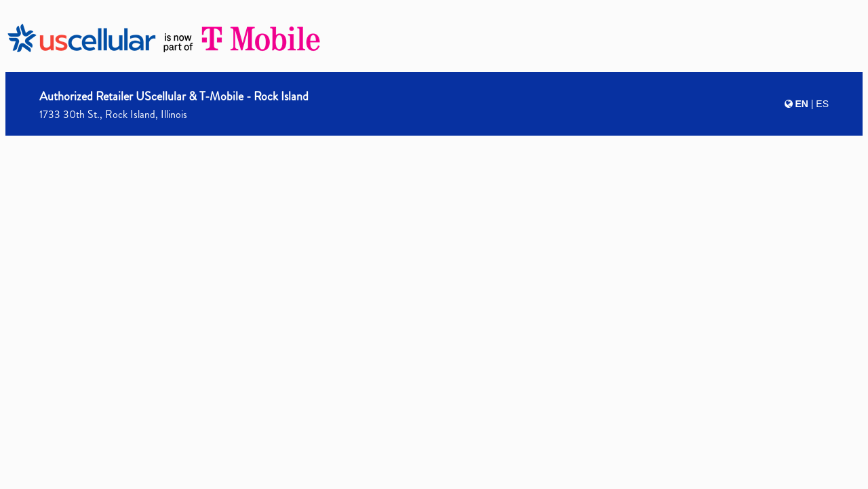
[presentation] (434, 242)
